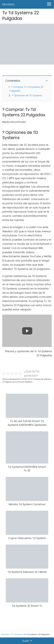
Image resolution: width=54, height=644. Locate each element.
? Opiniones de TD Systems (27, 95)
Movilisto (8, 4)
